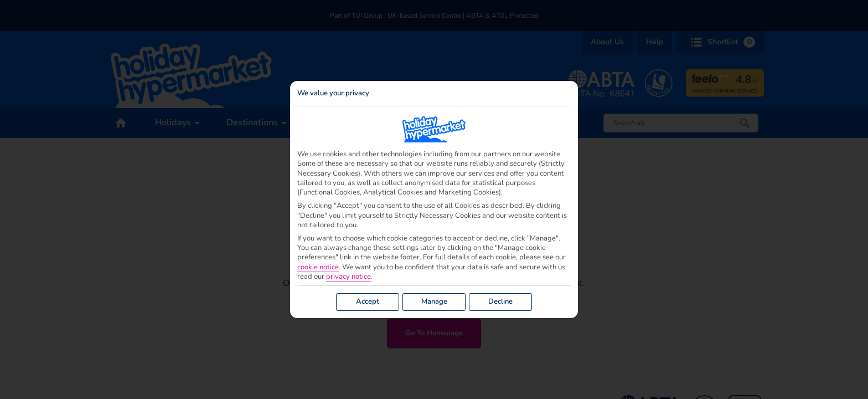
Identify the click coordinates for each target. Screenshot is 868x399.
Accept (368, 301)
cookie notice (318, 267)
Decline (500, 301)
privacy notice (348, 277)
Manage (434, 301)
